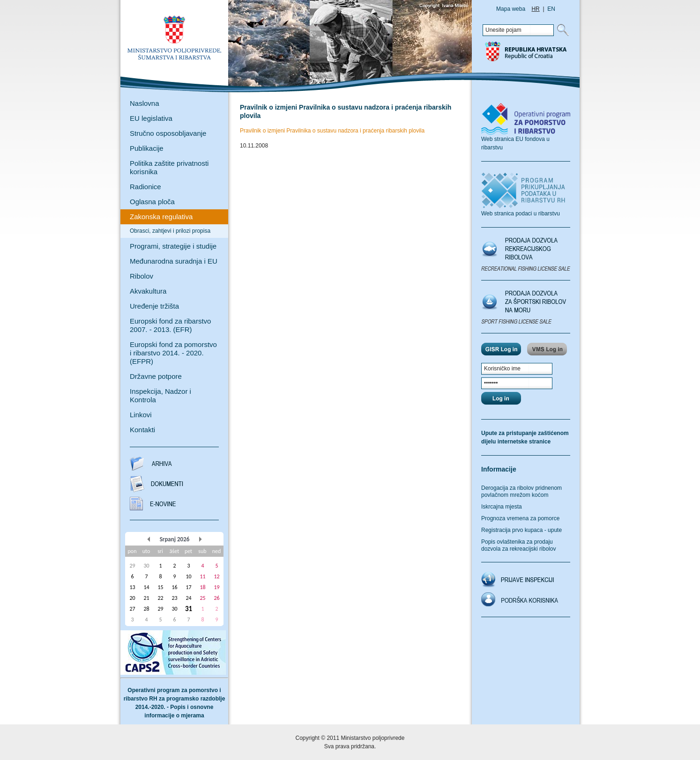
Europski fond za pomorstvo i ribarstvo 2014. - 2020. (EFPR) (173, 353)
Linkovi (141, 415)
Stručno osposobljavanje (168, 133)
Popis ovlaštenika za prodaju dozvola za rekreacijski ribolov (518, 545)
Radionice (145, 187)
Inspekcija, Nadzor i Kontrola (160, 395)
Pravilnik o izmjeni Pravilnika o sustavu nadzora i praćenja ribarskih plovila (332, 131)
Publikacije (147, 148)
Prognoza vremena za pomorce (520, 518)
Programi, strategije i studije (173, 246)
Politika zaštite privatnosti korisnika (169, 167)
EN (551, 9)
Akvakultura (148, 291)
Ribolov (141, 276)
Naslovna (145, 103)
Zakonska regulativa (161, 217)
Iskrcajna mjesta (502, 507)
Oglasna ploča (152, 202)
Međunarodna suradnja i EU (174, 261)
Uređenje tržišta (154, 306)
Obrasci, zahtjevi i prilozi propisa (170, 231)
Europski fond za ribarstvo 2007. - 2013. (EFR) (170, 325)
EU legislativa (151, 118)
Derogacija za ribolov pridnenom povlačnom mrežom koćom (521, 491)
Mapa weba (511, 9)
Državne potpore (156, 376)
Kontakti (142, 430)
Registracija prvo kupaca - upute (521, 530)
